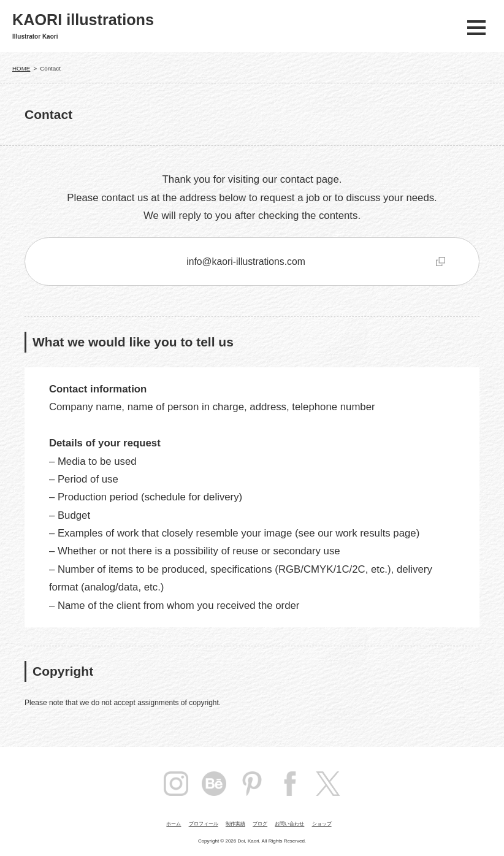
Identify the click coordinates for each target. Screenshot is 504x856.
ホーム (174, 824)
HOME (21, 68)
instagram (176, 784)
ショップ (322, 824)
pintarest (252, 784)
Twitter (328, 784)
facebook (290, 784)
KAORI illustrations (83, 20)
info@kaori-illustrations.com (246, 262)
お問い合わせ (289, 824)
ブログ (260, 824)
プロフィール (204, 824)
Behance (214, 784)
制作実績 (235, 824)
